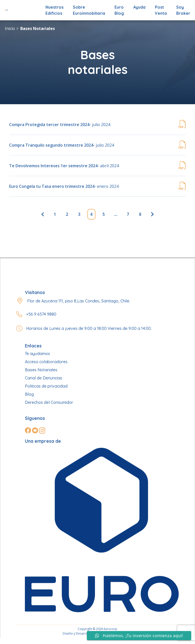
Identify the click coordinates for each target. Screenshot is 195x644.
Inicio (10, 28)
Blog (29, 394)
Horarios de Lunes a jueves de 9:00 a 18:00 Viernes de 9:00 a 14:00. (89, 328)
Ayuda (139, 7)
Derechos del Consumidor (49, 402)
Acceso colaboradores (46, 362)
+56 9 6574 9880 (41, 314)
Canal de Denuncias (44, 378)
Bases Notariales (38, 28)
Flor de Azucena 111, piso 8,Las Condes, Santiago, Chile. (79, 301)
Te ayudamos (37, 354)
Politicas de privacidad (46, 386)
